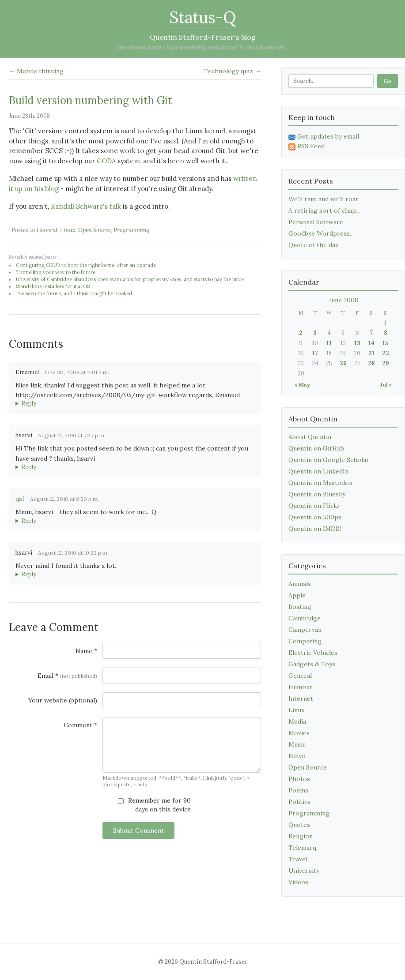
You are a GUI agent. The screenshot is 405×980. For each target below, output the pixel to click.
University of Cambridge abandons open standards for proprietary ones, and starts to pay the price (130, 279)
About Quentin (310, 437)
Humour (301, 687)
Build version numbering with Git (91, 100)
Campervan (305, 630)
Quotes (299, 825)
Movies (299, 733)
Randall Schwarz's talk (86, 206)
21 (371, 353)
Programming (132, 230)
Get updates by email (324, 136)
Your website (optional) (63, 700)
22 (386, 353)
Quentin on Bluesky (317, 494)
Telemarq (302, 848)
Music (297, 744)
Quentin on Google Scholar (329, 460)
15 (385, 343)
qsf (20, 499)
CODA (106, 161)
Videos (298, 882)
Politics (299, 802)
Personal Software (316, 222)
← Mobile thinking (36, 71)
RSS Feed (307, 146)
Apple (297, 595)
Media (297, 721)
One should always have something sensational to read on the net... (202, 47)
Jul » (386, 385)
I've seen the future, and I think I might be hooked (74, 293)
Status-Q (203, 17)
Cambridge (305, 618)
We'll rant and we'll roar (324, 199)
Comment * (80, 725)
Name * (86, 651)
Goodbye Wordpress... (321, 233)
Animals (300, 584)
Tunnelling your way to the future (56, 272)
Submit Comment (138, 830)
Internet (301, 698)
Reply (29, 404)
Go (388, 81)
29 (386, 363)
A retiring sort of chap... (324, 210)
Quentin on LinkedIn (318, 471)
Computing (305, 641)
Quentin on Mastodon (320, 483)
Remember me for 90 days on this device (154, 805)
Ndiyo (297, 756)
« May (302, 385)
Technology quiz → (233, 71)
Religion (301, 836)
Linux (68, 230)
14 (371, 343)
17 (315, 353)
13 (357, 343)
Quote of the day (313, 245)
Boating (300, 607)
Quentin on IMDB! (315, 529)
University (304, 871)
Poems (298, 790)
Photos (299, 779)
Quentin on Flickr (314, 506)
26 (343, 363)
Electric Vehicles (313, 653)
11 (329, 343)
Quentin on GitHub (316, 448)
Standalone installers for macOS (53, 286)
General (47, 230)
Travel (298, 859)
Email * (67, 676)
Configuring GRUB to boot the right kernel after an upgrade (86, 265)
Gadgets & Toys (312, 664)
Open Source (95, 230)
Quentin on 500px (315, 517)
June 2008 (343, 300)
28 (371, 363)
